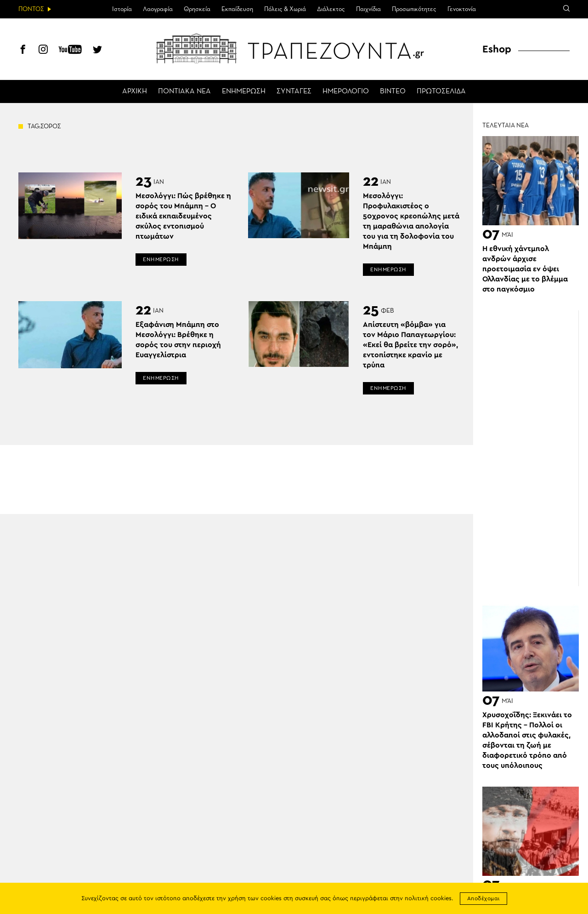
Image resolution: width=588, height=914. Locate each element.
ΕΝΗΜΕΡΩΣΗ (244, 91)
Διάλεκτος (331, 9)
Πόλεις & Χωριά (285, 9)
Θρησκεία (197, 9)
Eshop (497, 49)
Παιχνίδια (368, 9)
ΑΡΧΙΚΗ (135, 91)
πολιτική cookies (428, 899)
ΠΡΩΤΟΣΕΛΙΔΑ (441, 91)
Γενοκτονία (462, 9)
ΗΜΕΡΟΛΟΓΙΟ (346, 91)
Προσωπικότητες (414, 9)
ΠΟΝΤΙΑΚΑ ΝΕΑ (184, 91)
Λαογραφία (158, 9)
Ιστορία (122, 9)
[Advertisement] (535, 448)
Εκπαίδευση (237, 9)
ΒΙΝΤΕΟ (393, 91)
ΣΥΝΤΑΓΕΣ (294, 91)
